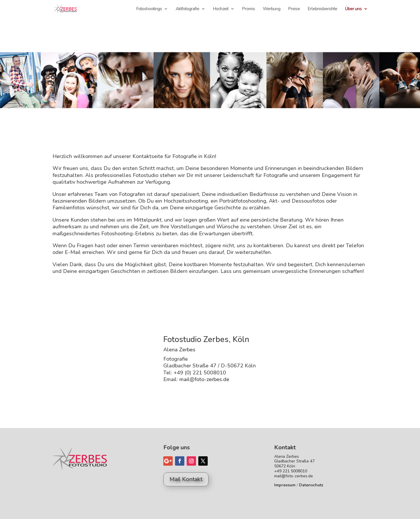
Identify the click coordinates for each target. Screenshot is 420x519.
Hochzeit (221, 9)
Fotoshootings (149, 9)
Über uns (353, 9)
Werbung (272, 9)
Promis (249, 9)
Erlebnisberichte (322, 9)
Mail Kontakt (186, 479)
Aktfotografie (187, 9)
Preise (294, 9)
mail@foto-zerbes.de (204, 379)
